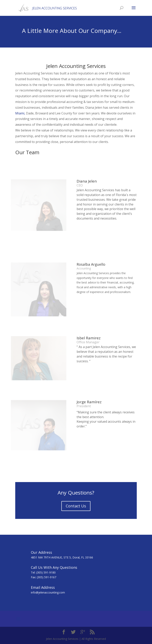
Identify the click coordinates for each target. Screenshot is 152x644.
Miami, (20, 113)
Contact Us (76, 506)
